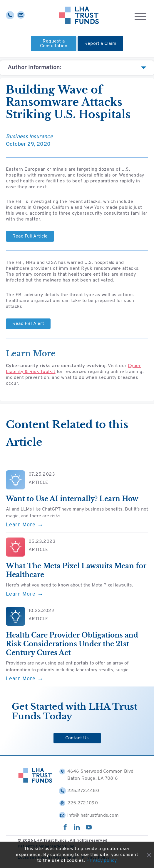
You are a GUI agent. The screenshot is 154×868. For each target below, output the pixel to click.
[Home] (79, 16)
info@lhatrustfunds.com (89, 816)
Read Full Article (30, 236)
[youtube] (89, 829)
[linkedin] (77, 829)
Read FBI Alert (28, 324)
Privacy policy (102, 861)
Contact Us (77, 738)
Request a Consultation (54, 44)
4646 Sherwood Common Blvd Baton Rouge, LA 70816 (96, 774)
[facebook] (65, 829)
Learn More (24, 525)
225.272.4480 (79, 791)
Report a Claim (100, 44)
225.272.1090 (78, 803)
